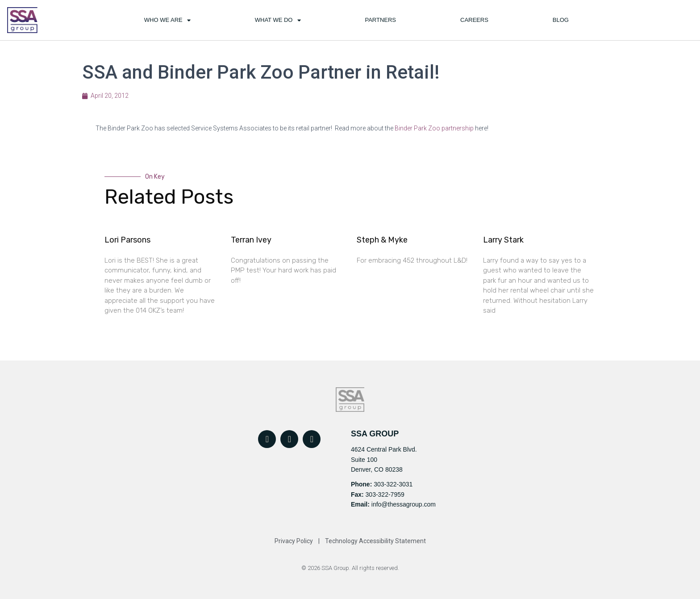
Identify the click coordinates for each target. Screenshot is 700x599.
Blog (561, 20)
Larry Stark (503, 240)
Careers (474, 20)
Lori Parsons (127, 240)
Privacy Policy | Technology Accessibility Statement (350, 541)
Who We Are (167, 20)
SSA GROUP (375, 434)
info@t (380, 504)
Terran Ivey (251, 240)
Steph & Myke (382, 240)
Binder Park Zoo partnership (434, 128)
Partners (380, 20)
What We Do (278, 20)
